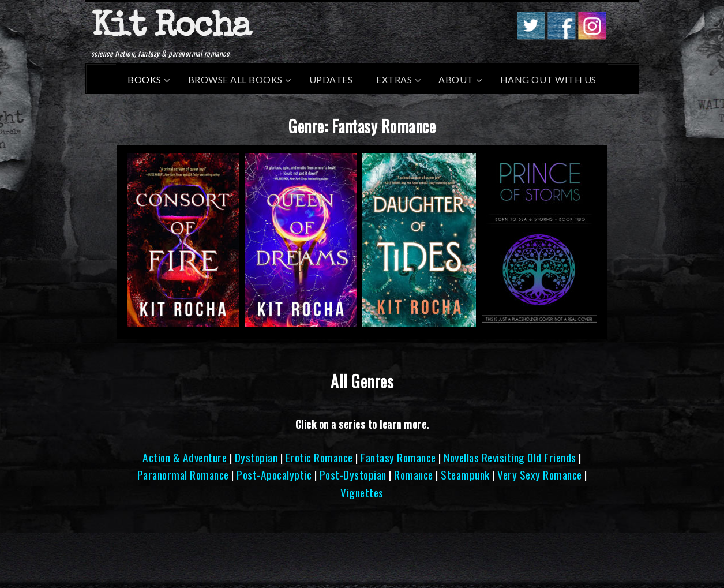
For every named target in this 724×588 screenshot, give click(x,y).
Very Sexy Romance (540, 475)
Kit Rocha (171, 28)
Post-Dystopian (353, 475)
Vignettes (362, 493)
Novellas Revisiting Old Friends (510, 457)
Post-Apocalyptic (274, 475)
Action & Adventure (185, 457)
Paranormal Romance (183, 475)
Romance (414, 475)
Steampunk (465, 475)
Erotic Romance (319, 457)
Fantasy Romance (398, 457)
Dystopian (256, 457)
